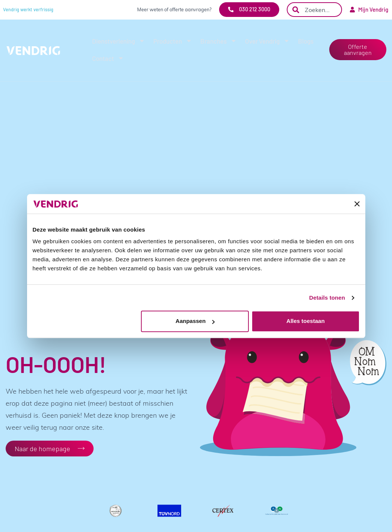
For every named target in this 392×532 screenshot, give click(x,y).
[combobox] (314, 10)
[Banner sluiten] (357, 204)
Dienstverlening (119, 41)
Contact (108, 58)
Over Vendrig (267, 41)
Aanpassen (195, 321)
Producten (173, 41)
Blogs (306, 41)
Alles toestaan (306, 321)
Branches (219, 41)
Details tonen (327, 298)
